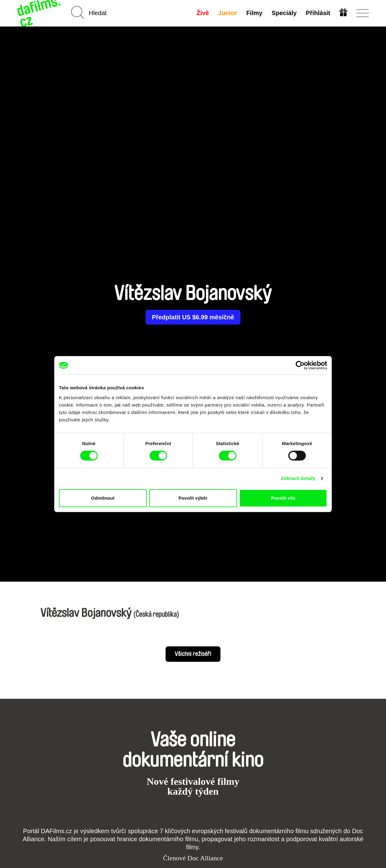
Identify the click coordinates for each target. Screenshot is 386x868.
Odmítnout (103, 498)
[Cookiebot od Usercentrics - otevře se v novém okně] (300, 365)
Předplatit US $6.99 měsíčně (193, 317)
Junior (228, 13)
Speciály (284, 13)
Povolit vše (283, 498)
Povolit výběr (193, 498)
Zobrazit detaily (298, 478)
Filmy (254, 13)
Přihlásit (318, 13)
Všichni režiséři (193, 654)
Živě (203, 13)
